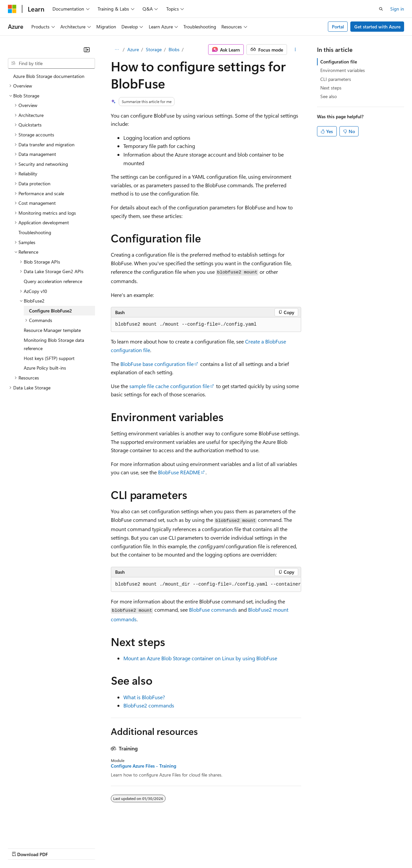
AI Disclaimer (21, 848)
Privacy (144, 848)
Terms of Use (241, 848)
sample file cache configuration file (169, 386)
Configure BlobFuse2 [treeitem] (50, 311)
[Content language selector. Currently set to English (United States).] (38, 832)
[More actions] (295, 50)
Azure (133, 49)
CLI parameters (336, 79)
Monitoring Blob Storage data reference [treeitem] (54, 344)
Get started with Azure (377, 27)
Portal (338, 27)
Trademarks (273, 848)
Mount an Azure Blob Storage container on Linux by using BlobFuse (200, 658)
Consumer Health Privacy (190, 848)
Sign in (397, 9)
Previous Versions (60, 848)
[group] (206, 585)
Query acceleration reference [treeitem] (53, 281)
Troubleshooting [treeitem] (35, 232)
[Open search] (381, 9)
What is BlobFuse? (144, 697)
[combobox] (51, 63)
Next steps (331, 88)
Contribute (118, 848)
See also (329, 96)
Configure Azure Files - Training (143, 766)
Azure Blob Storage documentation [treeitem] (49, 76)
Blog (90, 848)
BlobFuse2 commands (149, 705)
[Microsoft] (12, 9)
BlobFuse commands (213, 610)
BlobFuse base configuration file (157, 364)
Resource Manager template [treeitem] (52, 330)
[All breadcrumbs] (117, 50)
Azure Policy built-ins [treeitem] (45, 368)
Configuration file (339, 62)
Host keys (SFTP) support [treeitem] (49, 358)
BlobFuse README (179, 472)
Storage (154, 49)
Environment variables (343, 70)
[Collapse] (87, 50)
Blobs (174, 49)
